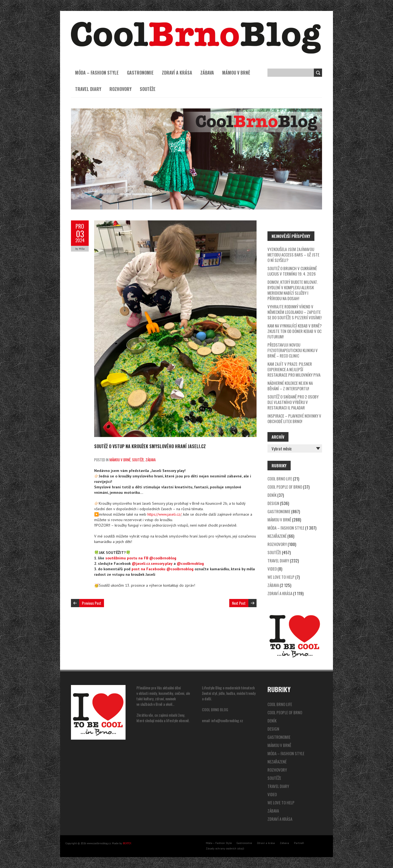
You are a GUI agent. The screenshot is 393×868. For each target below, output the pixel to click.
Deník (272, 495)
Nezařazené (277, 536)
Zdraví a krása (177, 73)
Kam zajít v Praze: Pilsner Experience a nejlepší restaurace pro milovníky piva (294, 369)
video (272, 569)
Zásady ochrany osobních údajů (225, 848)
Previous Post (92, 603)
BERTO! (127, 843)
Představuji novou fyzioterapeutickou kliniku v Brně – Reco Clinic (293, 350)
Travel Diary (88, 89)
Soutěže (148, 89)
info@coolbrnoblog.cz (227, 720)
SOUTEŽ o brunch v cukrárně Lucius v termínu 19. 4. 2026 (292, 271)
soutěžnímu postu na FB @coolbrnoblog (141, 558)
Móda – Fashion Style (97, 73)
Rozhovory (120, 89)
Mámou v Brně (236, 73)
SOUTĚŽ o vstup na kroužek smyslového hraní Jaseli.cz (150, 446)
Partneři (299, 843)
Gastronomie (140, 73)
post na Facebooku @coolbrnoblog (163, 569)
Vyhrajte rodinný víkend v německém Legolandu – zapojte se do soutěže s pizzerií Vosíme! (294, 312)
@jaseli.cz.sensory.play (152, 563)
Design (273, 503)
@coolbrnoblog (190, 563)
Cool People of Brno (285, 487)
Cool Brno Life (280, 479)
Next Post (239, 603)
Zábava (207, 73)
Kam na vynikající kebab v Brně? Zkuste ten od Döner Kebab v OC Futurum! (295, 331)
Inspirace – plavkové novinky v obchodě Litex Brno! (294, 418)
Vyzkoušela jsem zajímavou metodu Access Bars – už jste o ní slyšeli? (293, 255)
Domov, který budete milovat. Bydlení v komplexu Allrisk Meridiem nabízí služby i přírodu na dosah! (293, 290)
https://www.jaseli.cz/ (164, 514)
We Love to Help (281, 577)
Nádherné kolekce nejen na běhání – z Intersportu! (290, 386)
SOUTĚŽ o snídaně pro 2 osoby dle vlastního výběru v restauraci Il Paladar (293, 402)
